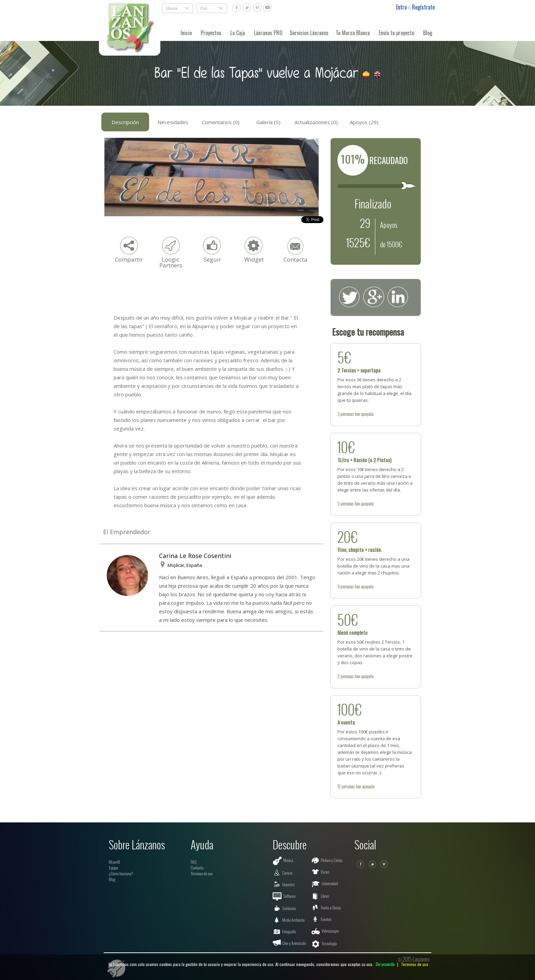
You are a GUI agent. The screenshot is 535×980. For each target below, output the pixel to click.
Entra (402, 7)
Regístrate (423, 7)
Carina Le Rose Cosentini (195, 556)
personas (347, 414)
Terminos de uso (415, 964)
